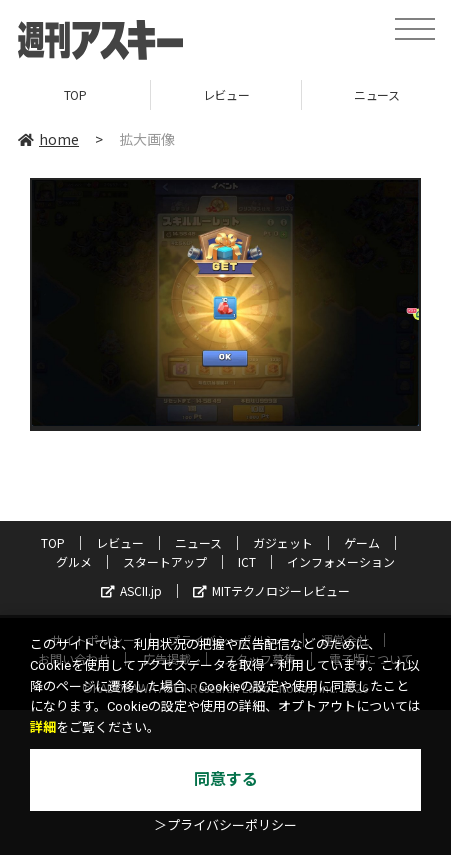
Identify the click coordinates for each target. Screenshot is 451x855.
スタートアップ (165, 561)
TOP (75, 94)
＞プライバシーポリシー (225, 825)
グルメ (74, 561)
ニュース (198, 542)
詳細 (43, 727)
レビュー (226, 94)
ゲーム (362, 542)
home (48, 139)
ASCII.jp (131, 590)
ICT (247, 561)
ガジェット (283, 542)
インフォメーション (341, 561)
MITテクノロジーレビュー (271, 590)
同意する (226, 779)
